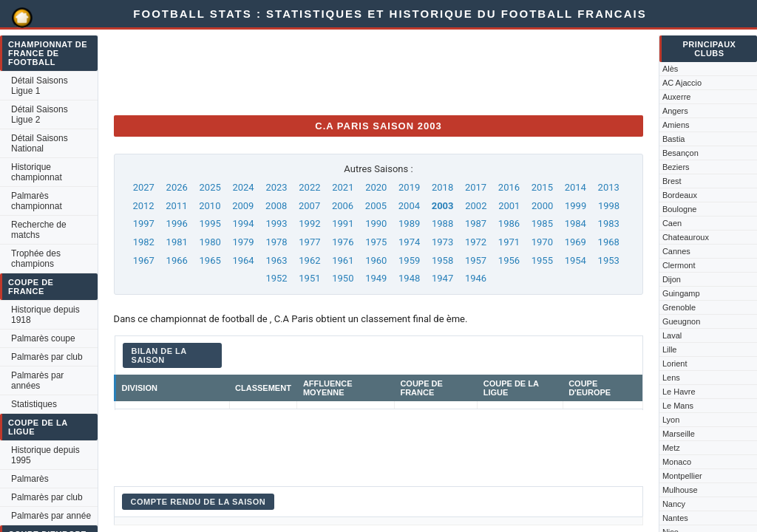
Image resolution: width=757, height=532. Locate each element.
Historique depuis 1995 (45, 455)
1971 (509, 242)
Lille (670, 349)
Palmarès (30, 479)
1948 (409, 278)
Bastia (674, 139)
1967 (144, 260)
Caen (672, 223)
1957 (476, 260)
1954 (576, 260)
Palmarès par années (37, 381)
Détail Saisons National (40, 143)
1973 (442, 242)
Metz (671, 448)
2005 (376, 206)
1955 (542, 260)
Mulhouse (680, 490)
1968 (609, 242)
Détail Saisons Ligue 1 (40, 86)
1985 (542, 224)
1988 (442, 224)
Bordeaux (680, 195)
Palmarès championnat (37, 201)
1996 (177, 224)
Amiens (676, 125)
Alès (670, 69)
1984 (576, 224)
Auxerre (677, 97)
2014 (576, 187)
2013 (609, 187)
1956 (509, 260)
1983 (609, 224)
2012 (143, 206)
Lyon (671, 420)
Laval (672, 335)
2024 (243, 187)
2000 (542, 206)
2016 (509, 187)
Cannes (676, 251)
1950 (343, 278)
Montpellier (682, 476)
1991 (343, 224)
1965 (210, 260)
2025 (210, 187)
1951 (309, 278)
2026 (177, 187)
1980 (210, 242)
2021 (343, 187)
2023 (276, 187)
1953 (609, 260)
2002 (476, 206)
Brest (672, 181)
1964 (243, 260)
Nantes (675, 518)
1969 (576, 242)
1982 (144, 242)
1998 (609, 206)
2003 (443, 206)
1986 (509, 224)
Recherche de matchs (39, 230)
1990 (376, 224)
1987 (476, 224)
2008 (276, 206)
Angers (675, 111)
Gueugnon (681, 321)
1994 (243, 224)
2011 (176, 206)
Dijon (672, 279)
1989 (409, 224)
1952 (276, 278)
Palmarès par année (51, 516)
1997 (144, 224)
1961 (343, 260)
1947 (442, 278)
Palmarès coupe (43, 338)
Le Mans (678, 406)
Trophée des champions (36, 259)
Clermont (679, 265)
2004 (409, 206)
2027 (144, 187)
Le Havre (679, 392)
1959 (409, 260)
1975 (376, 242)
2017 (476, 187)
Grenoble (679, 307)
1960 (376, 260)
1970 (542, 242)
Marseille (679, 434)
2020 (376, 187)
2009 (243, 206)
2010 (210, 206)
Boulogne (680, 209)
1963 (276, 260)
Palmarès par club (47, 357)
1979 (243, 242)
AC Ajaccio (682, 83)
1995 (210, 224)
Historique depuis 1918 (45, 315)
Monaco (677, 462)
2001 (509, 206)
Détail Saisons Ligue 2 (40, 115)
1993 (276, 224)
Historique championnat (37, 172)
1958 (442, 260)
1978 (276, 242)
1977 (309, 242)
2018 (442, 187)
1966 (177, 260)
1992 (309, 224)
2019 (409, 187)
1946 (476, 278)
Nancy (674, 504)
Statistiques (34, 404)
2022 (309, 187)
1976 (343, 242)
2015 (542, 187)
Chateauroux (686, 237)
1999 (576, 206)
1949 (376, 278)
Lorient (675, 364)
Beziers (676, 167)
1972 (476, 242)
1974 (409, 242)
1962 (309, 260)
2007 (309, 206)
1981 (177, 242)
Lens (671, 378)
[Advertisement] (383, 70)
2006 (343, 206)
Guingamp (681, 293)
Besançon (680, 153)
